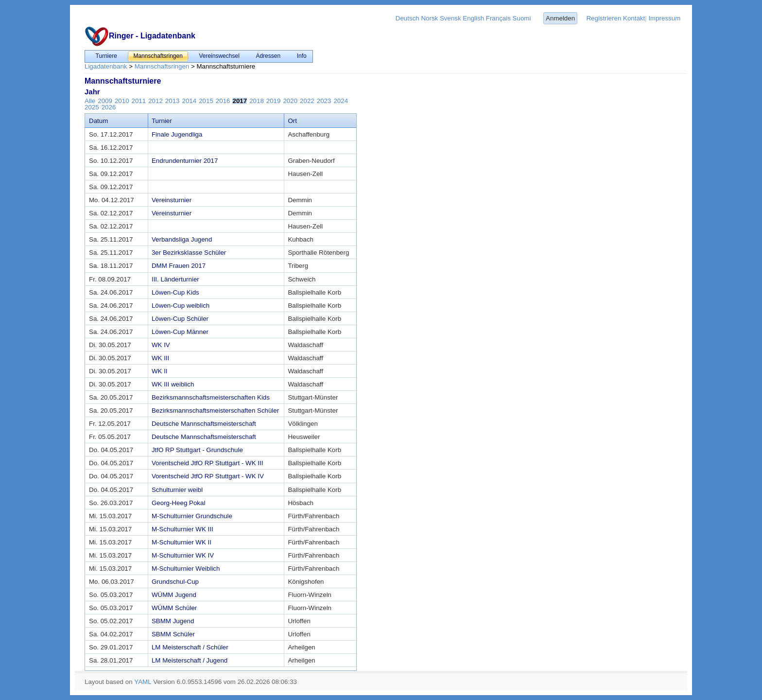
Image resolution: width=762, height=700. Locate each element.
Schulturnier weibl (177, 490)
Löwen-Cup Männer (180, 332)
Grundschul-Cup (175, 582)
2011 (139, 101)
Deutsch (407, 18)
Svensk (450, 18)
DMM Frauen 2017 (179, 266)
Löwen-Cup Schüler (180, 319)
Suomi (522, 18)
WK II (160, 371)
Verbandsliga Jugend (182, 239)
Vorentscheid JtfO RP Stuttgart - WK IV (208, 476)
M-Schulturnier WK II (182, 542)
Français (498, 18)
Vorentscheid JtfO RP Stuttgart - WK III (207, 463)
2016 (223, 101)
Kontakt (634, 18)
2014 (190, 101)
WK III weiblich (173, 384)
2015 (206, 101)
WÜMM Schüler (174, 608)
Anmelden (560, 18)
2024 (341, 101)
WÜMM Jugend (174, 595)
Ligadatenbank (106, 66)
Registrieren (604, 18)
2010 (122, 101)
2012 (156, 101)
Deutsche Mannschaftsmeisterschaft (204, 424)
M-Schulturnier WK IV (183, 555)
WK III (160, 358)
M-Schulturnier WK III (182, 529)
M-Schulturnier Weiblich (186, 569)
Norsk (429, 18)
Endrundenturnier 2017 (185, 161)
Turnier (162, 121)
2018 (257, 101)
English (473, 18)
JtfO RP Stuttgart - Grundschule (197, 450)
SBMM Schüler (173, 634)
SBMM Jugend (173, 621)
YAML (143, 682)
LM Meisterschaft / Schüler (190, 647)
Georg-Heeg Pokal (178, 503)
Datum (98, 121)
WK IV (161, 345)
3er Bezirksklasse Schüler (189, 253)
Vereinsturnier (172, 200)
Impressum (664, 18)
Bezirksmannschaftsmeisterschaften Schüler (215, 411)
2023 (324, 101)
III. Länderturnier (175, 279)
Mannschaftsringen (162, 66)
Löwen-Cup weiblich (181, 306)
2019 (274, 101)
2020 (290, 101)
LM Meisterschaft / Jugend (190, 660)
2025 (92, 107)
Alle (90, 101)
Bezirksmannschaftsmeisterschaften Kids (211, 397)
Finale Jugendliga (177, 134)
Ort (292, 121)
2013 (173, 101)
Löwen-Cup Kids (175, 292)
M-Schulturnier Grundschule (192, 516)
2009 (105, 101)
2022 (307, 101)
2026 (109, 107)
